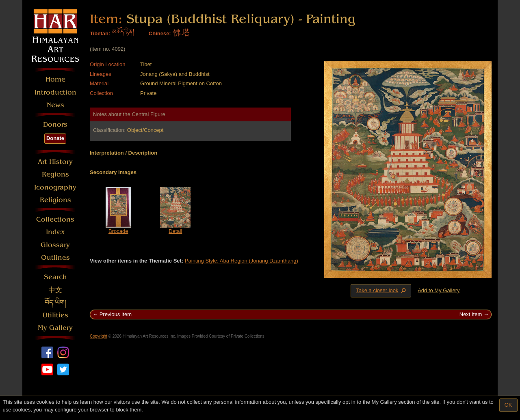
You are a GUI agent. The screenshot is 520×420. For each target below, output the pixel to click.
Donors (55, 124)
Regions (55, 174)
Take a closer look (381, 291)
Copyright (99, 336)
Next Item (471, 314)
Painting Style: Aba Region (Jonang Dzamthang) (242, 261)
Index (55, 232)
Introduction (55, 92)
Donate (55, 138)
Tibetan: (100, 33)
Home (55, 79)
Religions (55, 200)
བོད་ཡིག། (55, 303)
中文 (55, 290)
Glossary (55, 245)
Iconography (55, 187)
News (55, 105)
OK (508, 405)
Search (55, 277)
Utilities (55, 315)
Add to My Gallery (439, 290)
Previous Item (116, 314)
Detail (175, 231)
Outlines (55, 257)
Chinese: (160, 33)
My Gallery (55, 328)
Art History (55, 162)
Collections (55, 219)
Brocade (118, 231)
